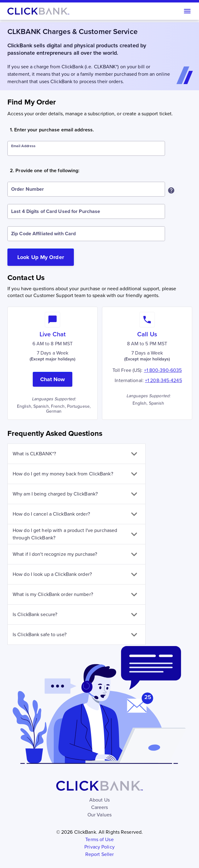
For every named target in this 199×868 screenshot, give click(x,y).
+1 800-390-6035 (163, 370)
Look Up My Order (41, 257)
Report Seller (99, 854)
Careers (100, 807)
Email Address (23, 146)
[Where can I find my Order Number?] (171, 190)
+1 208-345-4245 (163, 380)
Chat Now (53, 379)
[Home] (38, 11)
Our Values (99, 815)
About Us (99, 800)
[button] (76, 454)
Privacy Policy (99, 847)
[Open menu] (187, 11)
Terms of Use (99, 839)
